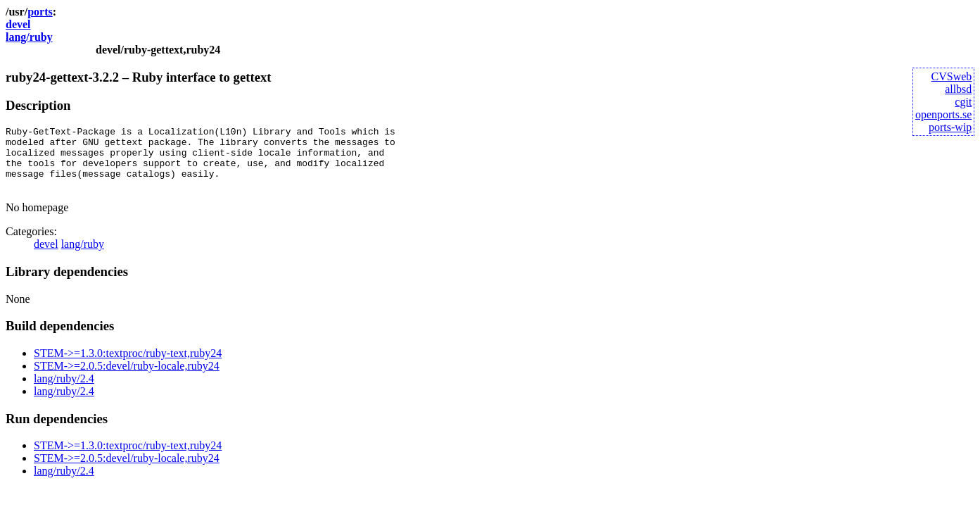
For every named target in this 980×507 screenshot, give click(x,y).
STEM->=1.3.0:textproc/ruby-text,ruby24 (128, 366)
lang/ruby (29, 37)
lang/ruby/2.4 (64, 391)
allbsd (958, 89)
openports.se (943, 114)
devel (18, 24)
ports (40, 12)
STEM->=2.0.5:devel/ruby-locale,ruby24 (127, 378)
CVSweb (952, 76)
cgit (963, 102)
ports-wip (950, 127)
